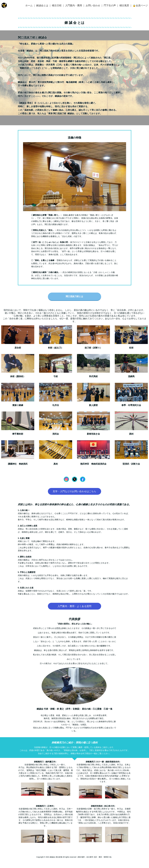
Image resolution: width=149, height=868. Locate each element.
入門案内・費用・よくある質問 (74, 606)
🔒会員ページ (140, 5)
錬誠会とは (42, 5)
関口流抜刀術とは (74, 296)
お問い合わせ (93, 5)
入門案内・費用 (74, 5)
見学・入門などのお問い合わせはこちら (74, 491)
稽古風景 (124, 5)
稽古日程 (57, 5)
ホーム (29, 5)
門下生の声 (110, 5)
